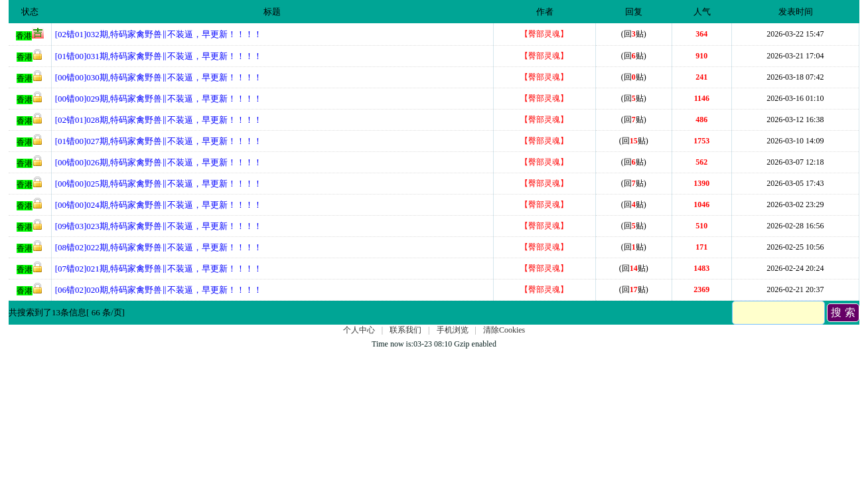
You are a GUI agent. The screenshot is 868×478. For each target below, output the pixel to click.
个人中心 (359, 330)
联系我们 (405, 330)
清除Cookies (504, 330)
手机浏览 (453, 330)
